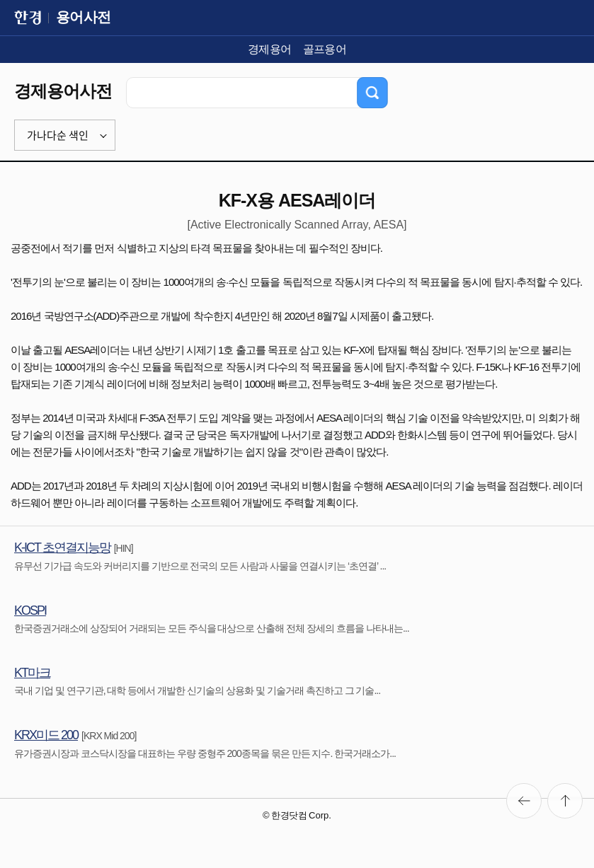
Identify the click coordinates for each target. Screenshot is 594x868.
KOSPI (30, 611)
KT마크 (32, 673)
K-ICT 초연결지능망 (62, 548)
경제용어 (270, 49)
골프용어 (325, 49)
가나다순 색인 (58, 135)
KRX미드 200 (46, 735)
